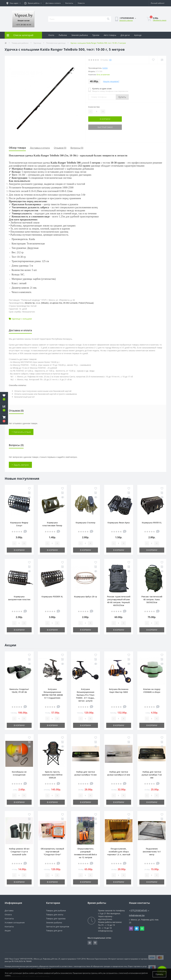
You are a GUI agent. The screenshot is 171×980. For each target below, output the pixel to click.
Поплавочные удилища (56, 43)
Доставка (9, 911)
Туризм (96, 35)
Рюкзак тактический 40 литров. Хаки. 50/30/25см (152, 599)
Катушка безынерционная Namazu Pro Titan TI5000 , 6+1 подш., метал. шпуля (85, 695)
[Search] (108, 19)
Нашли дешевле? (111, 81)
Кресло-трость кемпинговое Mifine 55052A (52, 775)
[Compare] (162, 60)
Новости (81, 3)
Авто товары (110, 35)
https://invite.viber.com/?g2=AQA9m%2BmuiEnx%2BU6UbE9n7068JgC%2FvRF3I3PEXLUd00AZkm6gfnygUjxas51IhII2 (95, 943)
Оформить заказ (160, 20)
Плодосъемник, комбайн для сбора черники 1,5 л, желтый (119, 852)
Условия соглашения (15, 923)
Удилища (37, 43)
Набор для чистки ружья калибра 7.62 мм (152, 775)
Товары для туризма (56, 919)
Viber (131, 929)
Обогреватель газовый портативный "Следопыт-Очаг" (52, 852)
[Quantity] (97, 112)
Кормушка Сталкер (85, 523)
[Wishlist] (153, 60)
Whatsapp (142, 929)
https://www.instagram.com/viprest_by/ (90, 943)
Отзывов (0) (60, 148)
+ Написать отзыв (21, 432)
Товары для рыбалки (20, 43)
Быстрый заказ (105, 127)
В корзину (105, 119)
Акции (8, 931)
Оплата (8, 915)
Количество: (94, 107)
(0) (110, 60)
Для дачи (125, 35)
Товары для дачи (54, 931)
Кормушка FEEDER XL (52, 597)
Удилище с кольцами (22, 319)
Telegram (137, 929)
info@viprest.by (137, 915)
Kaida (105, 68)
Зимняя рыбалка (80, 35)
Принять (159, 974)
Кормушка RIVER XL (152, 523)
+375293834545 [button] (139, 911)
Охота (51, 35)
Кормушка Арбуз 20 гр (85, 597)
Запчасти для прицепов (58, 927)
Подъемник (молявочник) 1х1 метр (152, 852)
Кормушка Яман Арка (119, 523)
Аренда (138, 35)
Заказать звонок (126, 20)
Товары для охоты (55, 915)
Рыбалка (63, 35)
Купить (122, 97)
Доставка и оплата (53, 3)
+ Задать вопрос (20, 465)
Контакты (69, 3)
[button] (4, 419)
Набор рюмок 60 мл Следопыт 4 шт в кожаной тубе (19, 852)
